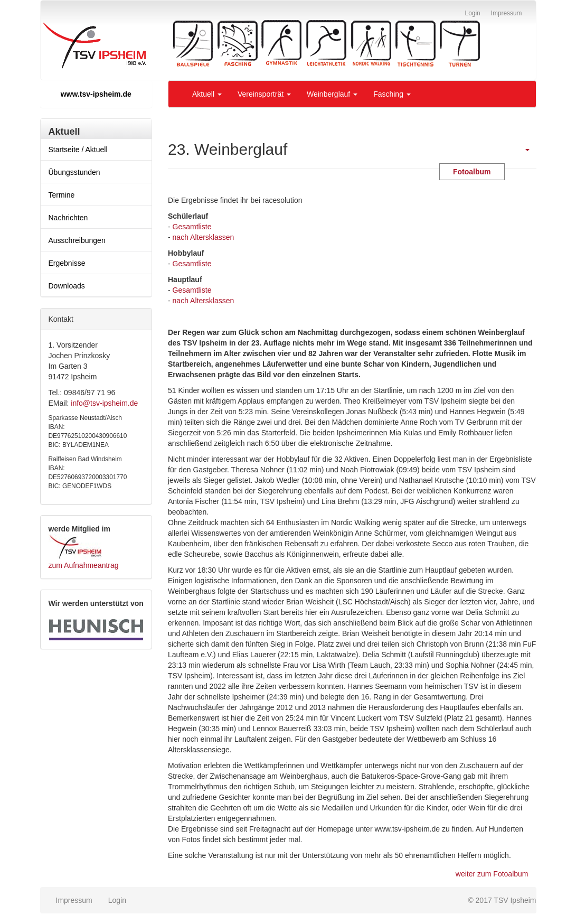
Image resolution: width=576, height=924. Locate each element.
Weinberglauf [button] (332, 94)
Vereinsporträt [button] (264, 94)
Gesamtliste (192, 227)
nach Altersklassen (204, 237)
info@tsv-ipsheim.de (104, 403)
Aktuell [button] (207, 94)
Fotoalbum (472, 172)
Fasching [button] (392, 94)
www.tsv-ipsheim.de (96, 94)
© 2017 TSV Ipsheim (502, 900)
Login (117, 900)
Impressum (74, 900)
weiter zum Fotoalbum (492, 874)
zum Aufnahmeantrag (84, 565)
